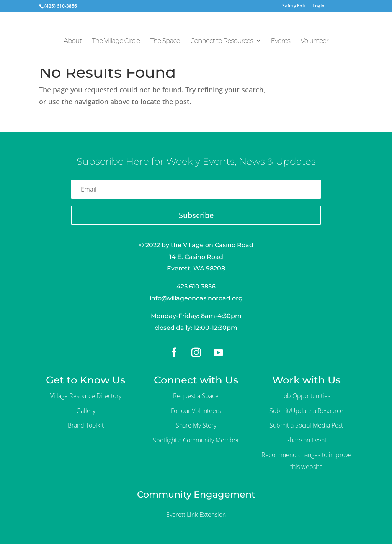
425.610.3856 (196, 286)
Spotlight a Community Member (196, 440)
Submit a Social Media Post (306, 425)
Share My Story (196, 425)
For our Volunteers (196, 411)
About (73, 41)
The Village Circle (116, 41)
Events (281, 41)
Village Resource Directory (86, 396)
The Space (165, 41)
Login (318, 6)
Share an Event (306, 440)
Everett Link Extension (196, 515)
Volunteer (314, 41)
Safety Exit (294, 6)
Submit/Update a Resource (306, 411)
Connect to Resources (222, 41)
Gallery (86, 411)
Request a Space (196, 396)
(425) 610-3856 (61, 6)
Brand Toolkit (86, 425)
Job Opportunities (306, 396)
